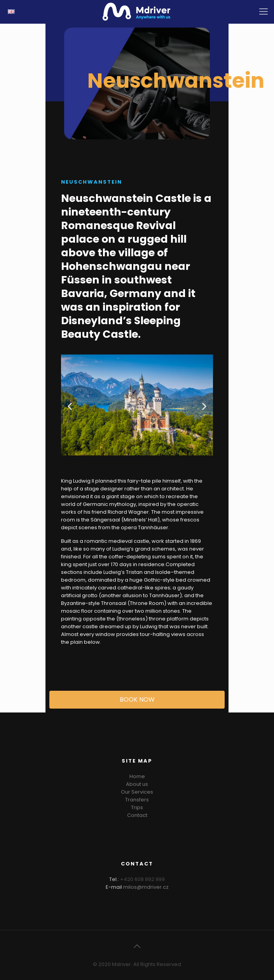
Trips (137, 807)
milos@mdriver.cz (146, 887)
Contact (137, 815)
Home (137, 776)
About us (137, 784)
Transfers (137, 800)
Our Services (137, 792)
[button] (70, 406)
